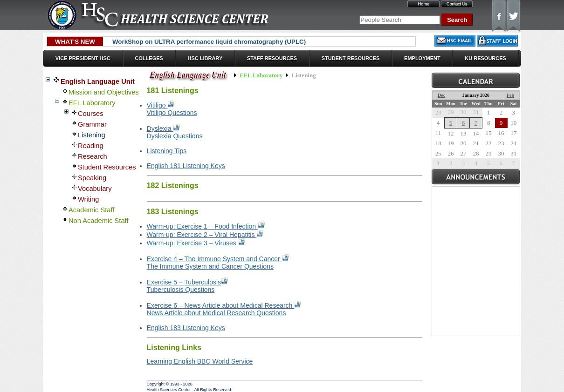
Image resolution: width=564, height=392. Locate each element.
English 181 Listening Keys (186, 166)
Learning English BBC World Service (200, 361)
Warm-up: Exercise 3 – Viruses (196, 243)
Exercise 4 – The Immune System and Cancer (218, 259)
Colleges (149, 58)
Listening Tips (167, 151)
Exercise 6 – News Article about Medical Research (224, 305)
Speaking (92, 178)
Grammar (92, 124)
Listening (92, 135)
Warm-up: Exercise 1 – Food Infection (206, 226)
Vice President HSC (83, 58)
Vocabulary (95, 189)
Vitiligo (161, 105)
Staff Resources (272, 58)
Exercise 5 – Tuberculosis (188, 282)
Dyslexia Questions (175, 136)
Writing (88, 199)
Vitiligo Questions (172, 113)
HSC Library (205, 58)
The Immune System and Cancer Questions (210, 266)
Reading (91, 146)
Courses (91, 114)
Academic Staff (91, 210)
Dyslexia (164, 128)
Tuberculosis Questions (181, 290)
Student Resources (351, 58)
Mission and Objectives (104, 92)
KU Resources (485, 58)
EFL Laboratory (92, 103)
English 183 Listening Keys (186, 328)
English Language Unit (98, 81)
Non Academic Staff (98, 221)
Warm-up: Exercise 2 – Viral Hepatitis (205, 235)
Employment (422, 58)
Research (93, 156)
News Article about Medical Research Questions (217, 313)
